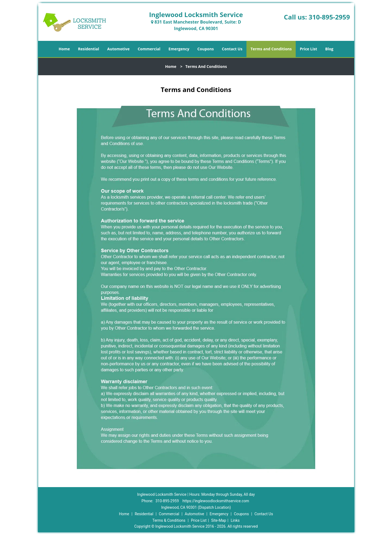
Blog (329, 49)
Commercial (149, 49)
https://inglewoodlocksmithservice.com (216, 501)
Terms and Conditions (271, 49)
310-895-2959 (329, 17)
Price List (308, 49)
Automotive (118, 49)
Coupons (206, 49)
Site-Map (219, 520)
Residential (88, 49)
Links (235, 520)
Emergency (179, 49)
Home (64, 49)
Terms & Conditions (169, 520)
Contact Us (232, 49)
